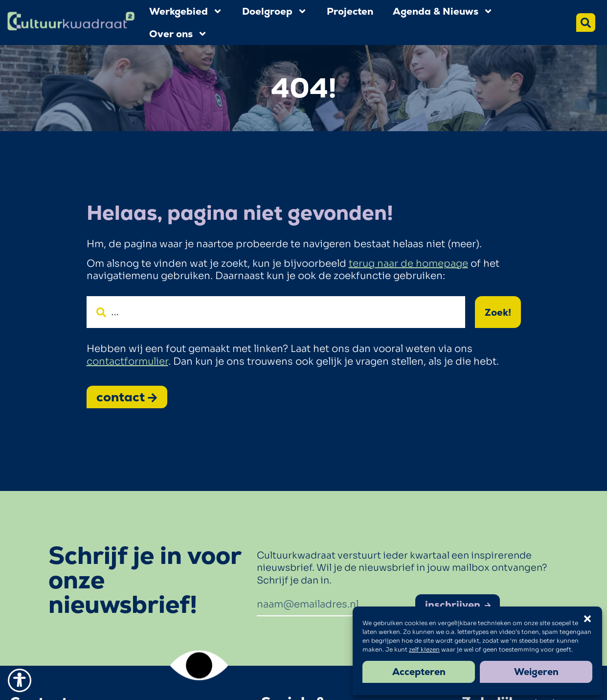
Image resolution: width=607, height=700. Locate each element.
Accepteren (419, 672)
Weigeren (536, 672)
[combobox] (276, 312)
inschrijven (458, 605)
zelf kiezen (424, 649)
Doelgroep (275, 11)
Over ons (178, 34)
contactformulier (127, 362)
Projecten (350, 11)
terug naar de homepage (408, 264)
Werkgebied (186, 11)
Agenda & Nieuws (443, 11)
